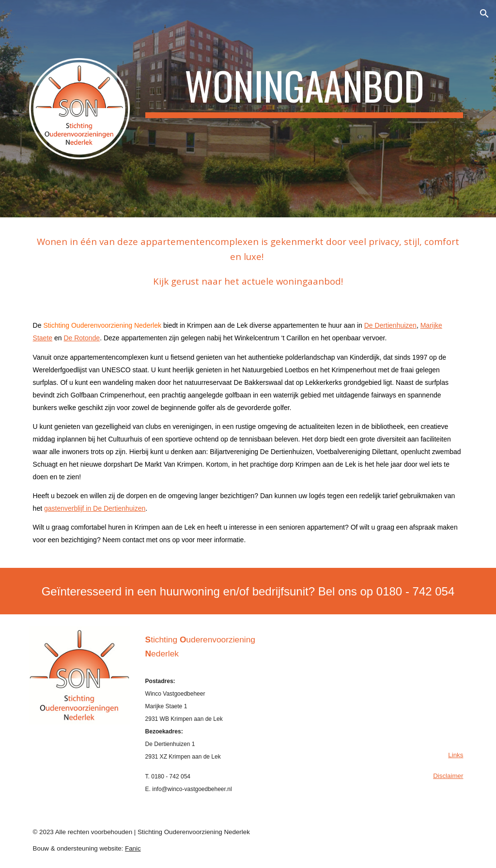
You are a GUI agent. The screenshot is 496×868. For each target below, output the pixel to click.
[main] (304, 90)
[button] (484, 14)
